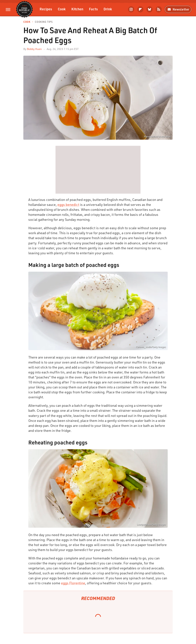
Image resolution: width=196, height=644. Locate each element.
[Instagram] (131, 9)
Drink (108, 9)
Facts (93, 9)
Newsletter (178, 9)
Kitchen (77, 9)
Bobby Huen (34, 49)
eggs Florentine (73, 583)
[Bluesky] (149, 9)
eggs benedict (68, 205)
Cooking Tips (44, 22)
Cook (62, 9)
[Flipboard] (140, 9)
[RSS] (159, 9)
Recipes (46, 9)
